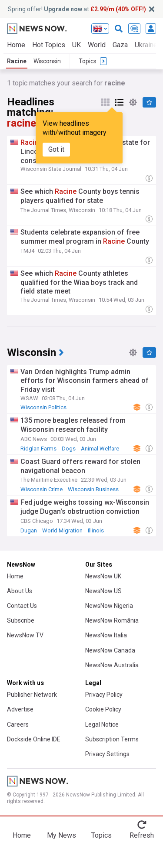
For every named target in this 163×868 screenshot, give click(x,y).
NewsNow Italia (106, 635)
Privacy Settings (107, 754)
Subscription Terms (112, 739)
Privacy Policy (104, 695)
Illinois (96, 530)
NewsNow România (112, 620)
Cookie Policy (103, 709)
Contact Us (22, 606)
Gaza (120, 45)
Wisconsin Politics (43, 407)
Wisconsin (47, 61)
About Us (20, 591)
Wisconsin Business (93, 489)
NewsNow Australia (112, 665)
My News (62, 835)
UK (77, 45)
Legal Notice (102, 724)
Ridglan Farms (38, 449)
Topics (101, 835)
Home (16, 45)
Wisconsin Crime (42, 489)
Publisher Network (32, 695)
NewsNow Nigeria (109, 606)
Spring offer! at (77, 9)
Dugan (29, 530)
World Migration (62, 530)
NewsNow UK (103, 576)
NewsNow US (103, 591)
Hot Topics (49, 45)
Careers (18, 724)
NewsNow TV (25, 635)
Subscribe (21, 620)
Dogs (69, 449)
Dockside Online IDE (34, 739)
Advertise (20, 709)
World (97, 45)
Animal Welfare (100, 449)
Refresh (142, 835)
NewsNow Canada (110, 650)
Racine (17, 61)
